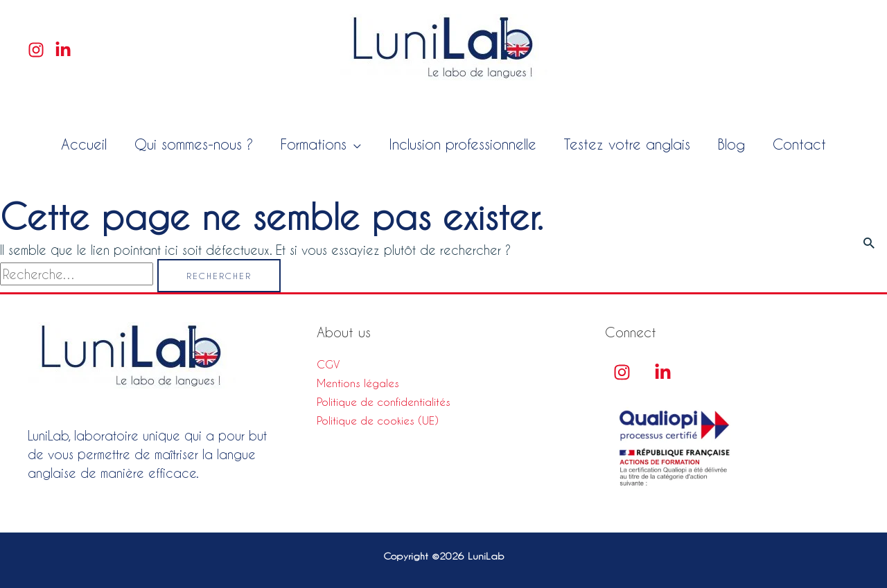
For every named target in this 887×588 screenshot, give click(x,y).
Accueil (84, 144)
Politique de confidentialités (384, 402)
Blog (731, 144)
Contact (799, 144)
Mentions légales (358, 383)
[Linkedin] (63, 50)
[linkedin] (663, 372)
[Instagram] (36, 50)
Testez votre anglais (627, 144)
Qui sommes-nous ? (194, 144)
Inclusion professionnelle (463, 144)
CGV (328, 364)
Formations (314, 144)
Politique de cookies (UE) (378, 420)
